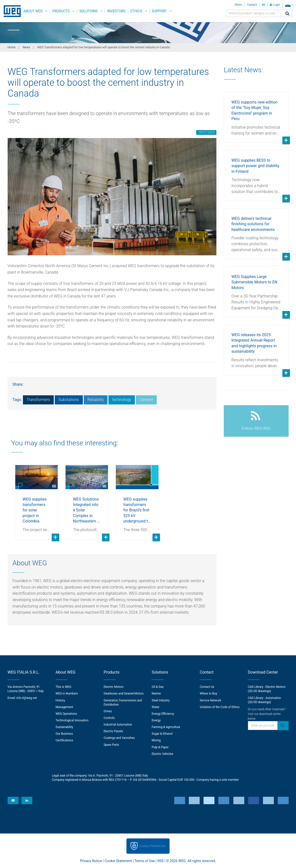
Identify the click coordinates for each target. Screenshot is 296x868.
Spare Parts (111, 745)
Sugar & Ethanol (162, 734)
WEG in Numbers (67, 694)
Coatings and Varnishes (119, 738)
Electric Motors (114, 687)
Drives (108, 711)
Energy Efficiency (163, 714)
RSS (161, 861)
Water (156, 707)
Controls (109, 718)
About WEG (33, 11)
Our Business (64, 734)
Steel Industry (161, 700)
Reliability (96, 400)
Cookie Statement (118, 861)
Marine (156, 694)
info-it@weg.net (27, 698)
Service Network (211, 700)
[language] (289, 5)
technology (122, 400)
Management (64, 707)
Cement (146, 400)
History (60, 700)
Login (275, 5)
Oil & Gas (158, 687)
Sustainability (65, 727)
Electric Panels (113, 731)
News (238, 5)
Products (61, 11)
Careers (252, 5)
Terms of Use (145, 861)
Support (159, 11)
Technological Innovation (72, 720)
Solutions (88, 11)
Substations (69, 400)
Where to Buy (209, 694)
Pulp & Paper (160, 747)
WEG (10, 11)
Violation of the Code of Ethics (220, 707)
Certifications (64, 740)
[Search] (287, 14)
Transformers (38, 400)
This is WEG (64, 687)
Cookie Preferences (153, 846)
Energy (156, 720)
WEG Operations (66, 714)
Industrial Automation (118, 725)
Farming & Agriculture (166, 727)
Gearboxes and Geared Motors (124, 694)
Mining (156, 740)
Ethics (136, 11)
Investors (116, 11)
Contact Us (207, 687)
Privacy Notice (91, 861)
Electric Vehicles (163, 754)
